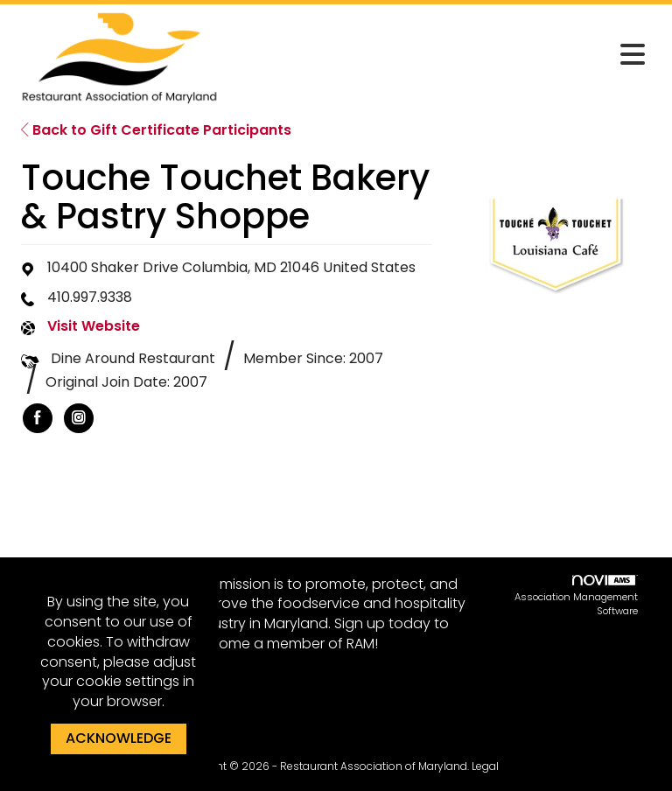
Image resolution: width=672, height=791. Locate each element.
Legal (485, 766)
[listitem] (38, 418)
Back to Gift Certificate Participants (156, 130)
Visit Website (94, 326)
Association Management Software (576, 597)
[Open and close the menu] (440, 55)
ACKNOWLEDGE (119, 738)
